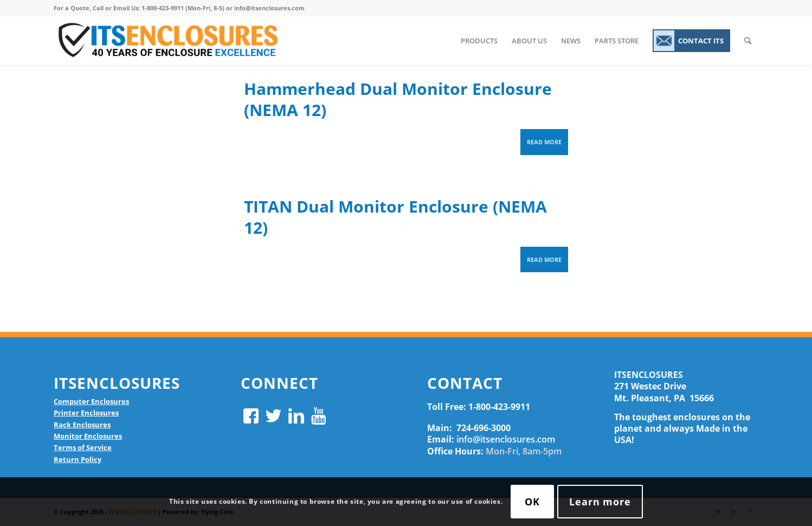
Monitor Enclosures (88, 436)
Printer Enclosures (86, 413)
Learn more (600, 502)
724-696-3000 (484, 428)
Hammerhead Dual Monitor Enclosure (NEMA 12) (398, 99)
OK (532, 502)
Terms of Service (83, 447)
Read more (544, 142)
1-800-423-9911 (499, 407)
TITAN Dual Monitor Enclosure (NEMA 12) (395, 217)
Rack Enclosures (82, 425)
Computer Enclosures (91, 401)
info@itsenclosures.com (506, 439)
